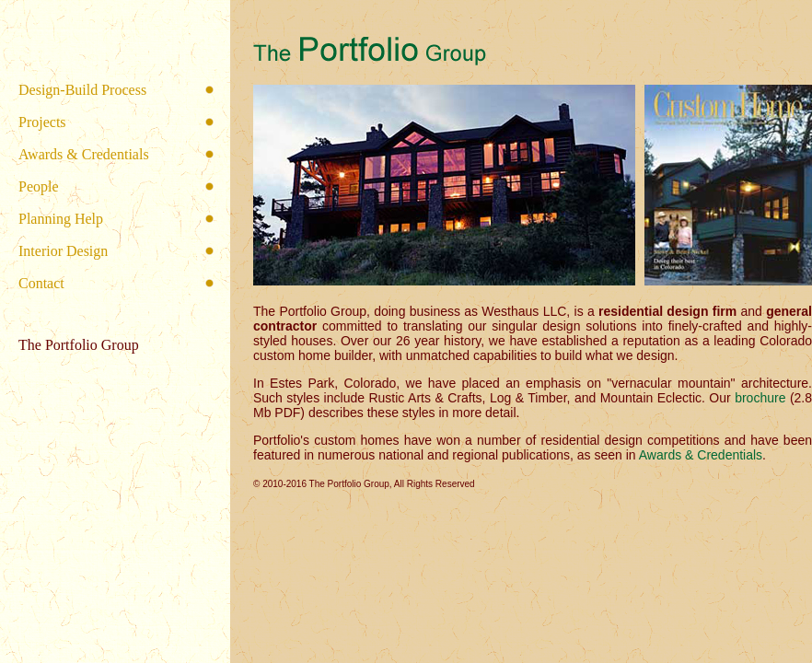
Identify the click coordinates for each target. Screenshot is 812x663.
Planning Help (61, 219)
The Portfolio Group (79, 345)
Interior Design (63, 251)
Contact (41, 283)
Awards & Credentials (84, 154)
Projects (42, 122)
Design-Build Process (82, 90)
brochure (760, 398)
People (39, 186)
